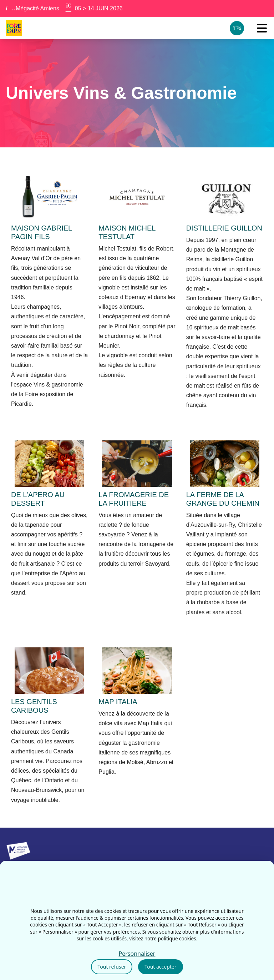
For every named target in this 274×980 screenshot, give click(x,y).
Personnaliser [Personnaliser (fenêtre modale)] (137, 954)
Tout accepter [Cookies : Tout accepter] (160, 967)
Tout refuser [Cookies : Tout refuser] (112, 967)
